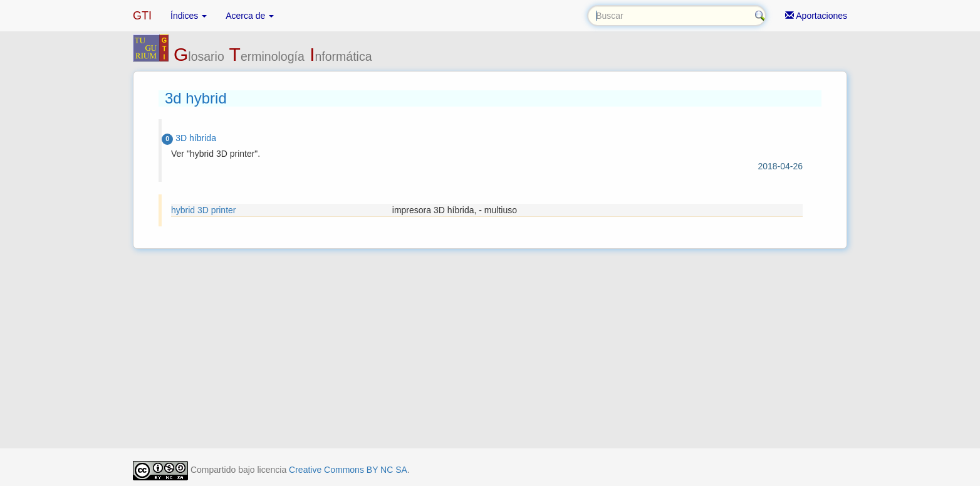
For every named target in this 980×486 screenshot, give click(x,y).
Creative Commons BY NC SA (348, 470)
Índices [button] (189, 16)
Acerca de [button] (250, 16)
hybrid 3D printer (204, 210)
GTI (142, 16)
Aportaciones (816, 16)
